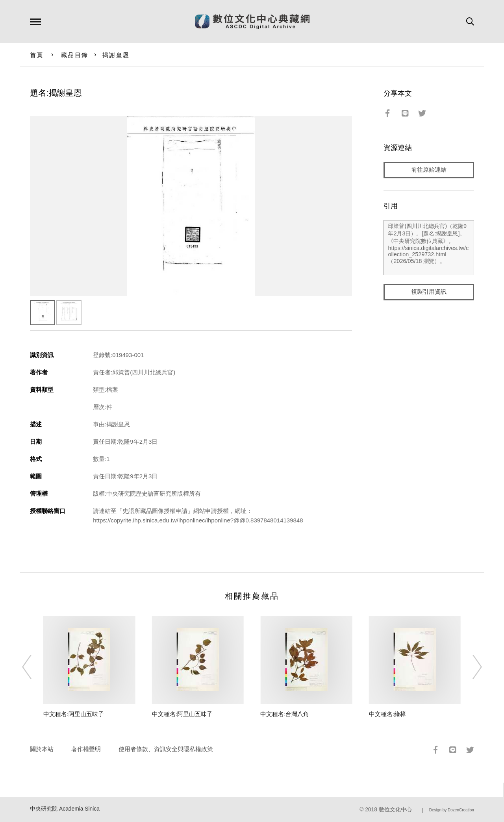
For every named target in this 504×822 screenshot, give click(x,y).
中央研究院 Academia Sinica (65, 809)
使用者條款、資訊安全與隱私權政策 (166, 749)
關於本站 (42, 749)
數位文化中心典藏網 (252, 22)
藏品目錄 (75, 55)
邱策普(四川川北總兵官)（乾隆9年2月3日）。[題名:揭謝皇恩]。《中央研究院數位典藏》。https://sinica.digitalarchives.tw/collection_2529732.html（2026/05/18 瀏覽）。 (429, 248)
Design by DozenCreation (452, 810)
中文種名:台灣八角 (285, 714)
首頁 (37, 55)
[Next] (470, 667)
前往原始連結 (429, 170)
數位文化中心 (395, 810)
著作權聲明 (86, 749)
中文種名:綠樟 (387, 714)
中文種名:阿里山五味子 (74, 714)
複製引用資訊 (429, 292)
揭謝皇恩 (116, 55)
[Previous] (34, 667)
